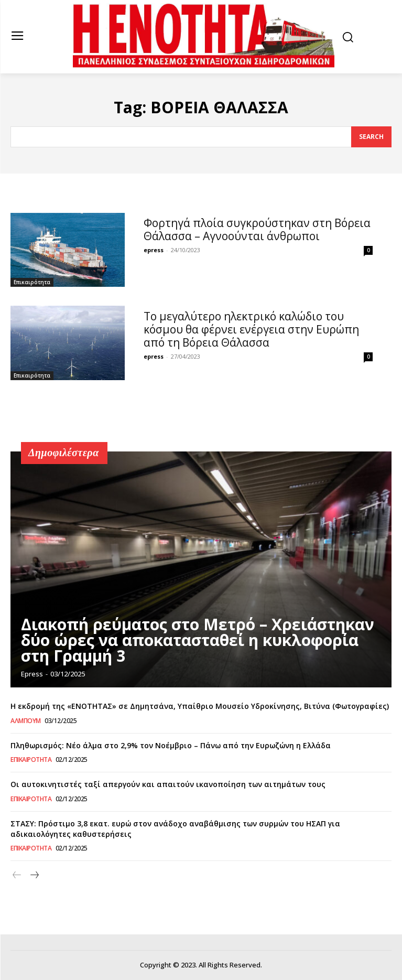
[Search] (371, 137)
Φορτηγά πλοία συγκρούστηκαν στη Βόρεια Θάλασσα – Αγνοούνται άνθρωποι (257, 229)
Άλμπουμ (26, 721)
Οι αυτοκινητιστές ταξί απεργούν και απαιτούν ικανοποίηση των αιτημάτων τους (168, 784)
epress (154, 250)
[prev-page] (17, 875)
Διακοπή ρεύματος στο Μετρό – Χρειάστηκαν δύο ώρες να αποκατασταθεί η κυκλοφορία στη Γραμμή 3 (198, 640)
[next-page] (34, 875)
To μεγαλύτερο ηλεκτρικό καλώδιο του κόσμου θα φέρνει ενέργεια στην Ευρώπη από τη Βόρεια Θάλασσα (251, 329)
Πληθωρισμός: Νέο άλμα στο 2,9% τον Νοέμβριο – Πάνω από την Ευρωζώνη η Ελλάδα (171, 745)
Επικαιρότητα (32, 282)
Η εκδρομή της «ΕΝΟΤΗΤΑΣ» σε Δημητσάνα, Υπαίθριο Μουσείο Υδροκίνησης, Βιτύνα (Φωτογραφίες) (200, 706)
